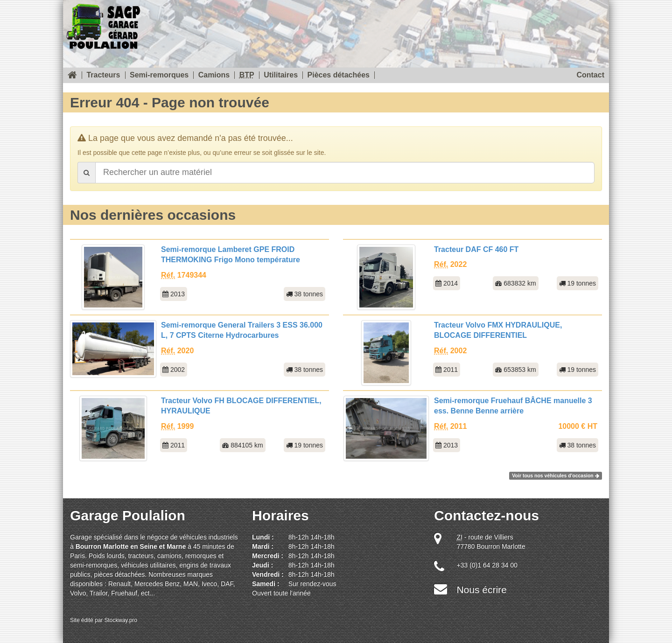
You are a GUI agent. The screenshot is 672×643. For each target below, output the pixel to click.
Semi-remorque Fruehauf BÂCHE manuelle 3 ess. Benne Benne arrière (513, 406)
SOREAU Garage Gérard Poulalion (103, 24)
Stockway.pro (121, 620)
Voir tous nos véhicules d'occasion (555, 475)
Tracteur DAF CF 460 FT (476, 249)
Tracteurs (103, 75)
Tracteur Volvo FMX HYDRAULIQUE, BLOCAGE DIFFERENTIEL (498, 330)
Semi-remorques (159, 75)
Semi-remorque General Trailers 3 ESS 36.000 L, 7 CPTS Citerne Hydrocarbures (242, 330)
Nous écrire (481, 590)
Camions (214, 75)
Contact (590, 75)
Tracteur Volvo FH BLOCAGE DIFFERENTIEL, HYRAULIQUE (241, 406)
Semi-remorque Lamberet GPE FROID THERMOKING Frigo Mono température (231, 255)
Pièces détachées (339, 75)
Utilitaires (281, 75)
